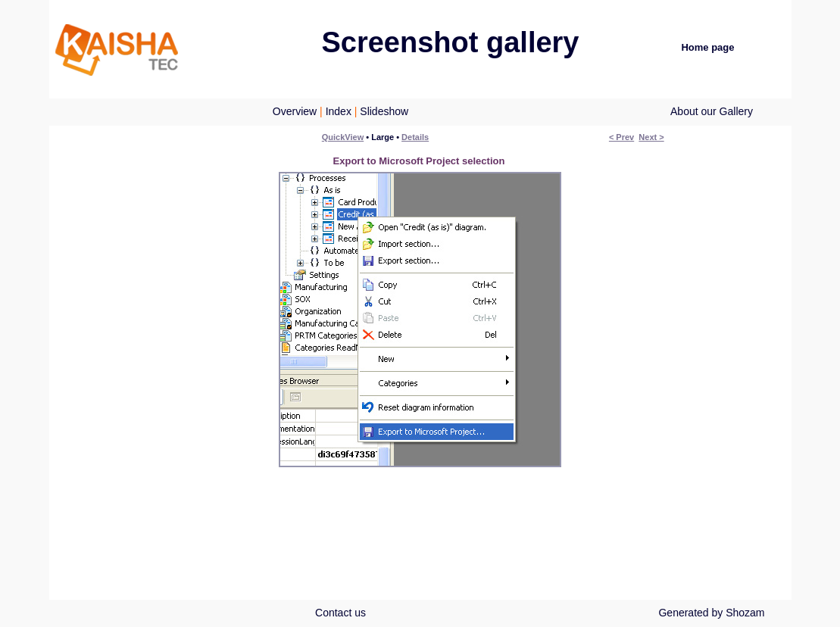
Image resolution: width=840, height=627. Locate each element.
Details (415, 137)
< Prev (621, 137)
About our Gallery (712, 111)
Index (339, 111)
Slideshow (384, 111)
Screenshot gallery (450, 42)
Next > (651, 137)
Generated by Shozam (711, 613)
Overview (295, 111)
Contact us (340, 613)
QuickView (343, 137)
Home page (707, 47)
